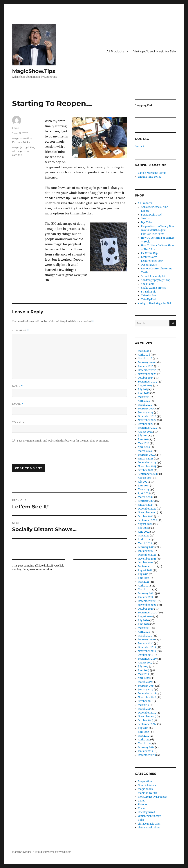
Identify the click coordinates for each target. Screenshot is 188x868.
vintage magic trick (149, 824)
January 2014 (145, 751)
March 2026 (145, 359)
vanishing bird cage (149, 816)
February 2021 (146, 593)
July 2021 (143, 574)
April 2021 (144, 586)
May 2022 (144, 536)
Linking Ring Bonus (150, 177)
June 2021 (144, 578)
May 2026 (144, 351)
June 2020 (144, 624)
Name (17, 386)
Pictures (17, 142)
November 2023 (147, 466)
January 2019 (145, 690)
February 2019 (146, 686)
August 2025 (145, 386)
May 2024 (144, 443)
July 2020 (143, 620)
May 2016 (143, 705)
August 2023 (145, 478)
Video (141, 820)
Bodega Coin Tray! (152, 215)
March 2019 (145, 682)
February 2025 (146, 409)
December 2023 (147, 462)
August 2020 (145, 616)
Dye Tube (146, 222)
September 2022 (147, 520)
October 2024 (146, 424)
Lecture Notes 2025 (152, 261)
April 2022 (144, 539)
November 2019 (147, 651)
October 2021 (145, 563)
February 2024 (146, 455)
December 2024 (147, 416)
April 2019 (144, 678)
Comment (20, 331)
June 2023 (144, 486)
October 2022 (146, 516)
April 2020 (144, 632)
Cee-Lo (145, 219)
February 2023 (146, 501)
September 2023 (147, 474)
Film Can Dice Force (153, 234)
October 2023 (146, 470)
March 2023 (145, 497)
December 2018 (147, 693)
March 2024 (145, 451)
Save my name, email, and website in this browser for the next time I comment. (63, 441)
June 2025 (144, 393)
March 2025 (145, 405)
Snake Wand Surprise (153, 288)
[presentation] (40, 455)
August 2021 (145, 570)
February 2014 (146, 747)
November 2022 (147, 513)
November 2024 (147, 420)
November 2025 (147, 374)
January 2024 (146, 459)
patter (141, 801)
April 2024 (144, 447)
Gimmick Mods (147, 785)
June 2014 (144, 732)
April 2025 (144, 401)
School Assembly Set (153, 276)
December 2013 (147, 755)
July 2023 (143, 482)
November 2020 (147, 605)
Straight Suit (148, 292)
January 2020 (146, 643)
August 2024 (145, 432)
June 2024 (144, 439)
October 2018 (145, 701)
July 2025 (143, 389)
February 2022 (146, 547)
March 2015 (145, 709)
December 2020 (147, 601)
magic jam (19, 147)
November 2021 (147, 559)
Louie (16, 128)
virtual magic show (149, 828)
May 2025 (144, 397)
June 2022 (144, 532)
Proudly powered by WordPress (53, 852)
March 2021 (145, 590)
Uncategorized (146, 812)
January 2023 (145, 505)
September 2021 (147, 566)
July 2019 (143, 666)
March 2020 (145, 636)
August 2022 (145, 524)
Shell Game (148, 284)
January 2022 (146, 551)
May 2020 (144, 628)
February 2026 (146, 362)
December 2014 (147, 713)
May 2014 (143, 736)
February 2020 (146, 640)
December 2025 (147, 370)
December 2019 (147, 647)
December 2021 (147, 555)
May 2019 (143, 674)
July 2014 (143, 728)
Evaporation (145, 781)
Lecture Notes (149, 257)
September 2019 (147, 659)
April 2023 (144, 493)
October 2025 (146, 378)
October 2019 (146, 655)
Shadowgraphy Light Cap (156, 280)
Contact (139, 147)
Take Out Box (149, 296)
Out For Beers (149, 265)
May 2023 (143, 489)
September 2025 (147, 382)
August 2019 (145, 663)
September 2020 (147, 613)
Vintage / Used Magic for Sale (155, 51)
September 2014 (147, 724)
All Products (115, 51)
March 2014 (145, 743)
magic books (145, 789)
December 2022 (147, 509)
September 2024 (147, 428)
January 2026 (146, 366)
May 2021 (143, 582)
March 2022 (145, 543)
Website (18, 422)
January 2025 (146, 412)
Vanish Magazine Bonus (152, 173)
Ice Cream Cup (149, 253)
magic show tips (22, 138)
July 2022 (143, 528)
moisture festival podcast (153, 797)
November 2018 (147, 697)
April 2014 (144, 740)
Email (18, 404)
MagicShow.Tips (34, 71)
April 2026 (144, 355)
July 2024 (143, 436)
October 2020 (146, 609)
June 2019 (144, 670)
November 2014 (147, 717)
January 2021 (145, 597)
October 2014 (145, 720)
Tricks (26, 142)
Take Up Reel (149, 299)
